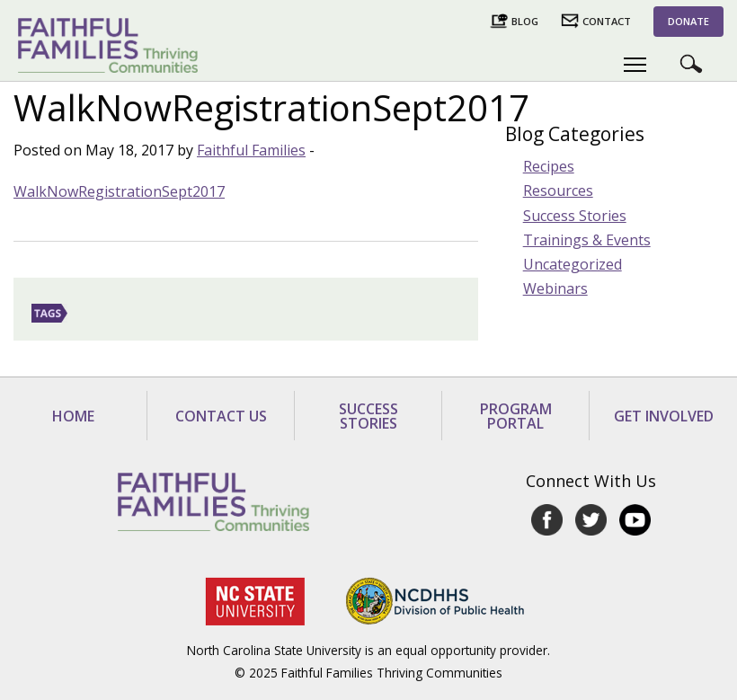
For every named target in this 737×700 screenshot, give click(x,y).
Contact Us (221, 416)
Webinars (555, 288)
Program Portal (516, 416)
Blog (525, 21)
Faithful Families (251, 150)
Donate (688, 21)
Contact (607, 21)
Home (73, 416)
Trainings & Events (587, 240)
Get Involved (664, 416)
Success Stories (575, 216)
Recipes (549, 166)
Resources (558, 191)
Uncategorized (573, 264)
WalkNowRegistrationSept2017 (119, 191)
